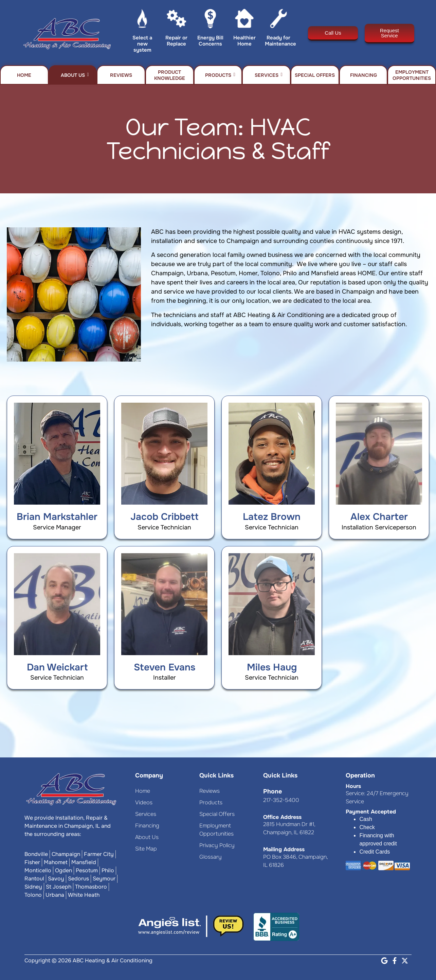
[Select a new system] (142, 20)
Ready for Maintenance (280, 41)
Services (269, 75)
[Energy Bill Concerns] (210, 20)
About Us (75, 75)
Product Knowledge (170, 75)
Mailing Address (284, 849)
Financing (364, 75)
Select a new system (142, 44)
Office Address (282, 817)
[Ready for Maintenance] (279, 20)
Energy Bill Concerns (210, 41)
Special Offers (315, 75)
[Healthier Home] (244, 20)
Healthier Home (244, 41)
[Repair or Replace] (176, 20)
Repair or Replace (176, 41)
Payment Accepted (371, 812)
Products (220, 75)
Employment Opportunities (412, 75)
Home (24, 75)
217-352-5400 (281, 800)
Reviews (121, 75)
